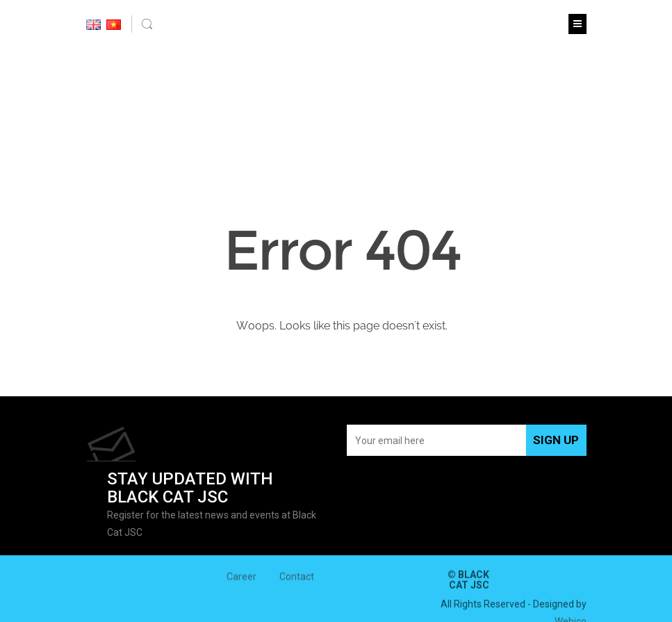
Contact (297, 580)
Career (241, 580)
